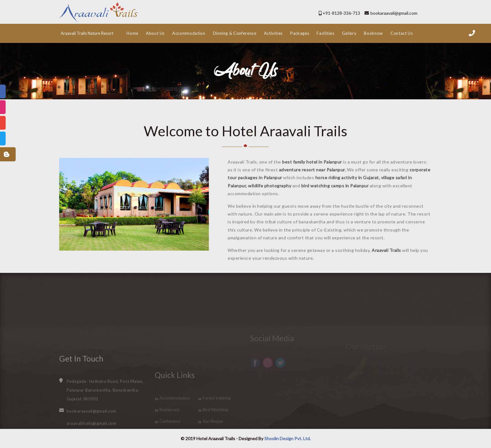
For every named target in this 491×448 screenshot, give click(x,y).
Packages (300, 33)
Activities (274, 33)
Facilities (326, 33)
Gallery (349, 33)
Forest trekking (217, 422)
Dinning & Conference (235, 33)
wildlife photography (270, 186)
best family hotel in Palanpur (312, 162)
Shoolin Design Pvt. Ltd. (287, 438)
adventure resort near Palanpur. (312, 170)
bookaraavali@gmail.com (394, 13)
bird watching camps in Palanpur (334, 186)
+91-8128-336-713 (341, 13)
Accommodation (189, 33)
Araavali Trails (386, 250)
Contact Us (402, 33)
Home (132, 33)
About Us (155, 33)
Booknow (373, 33)
